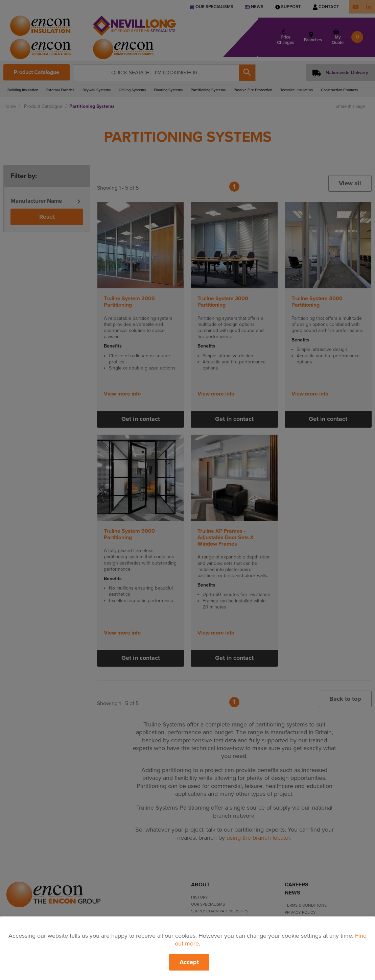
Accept (189, 962)
